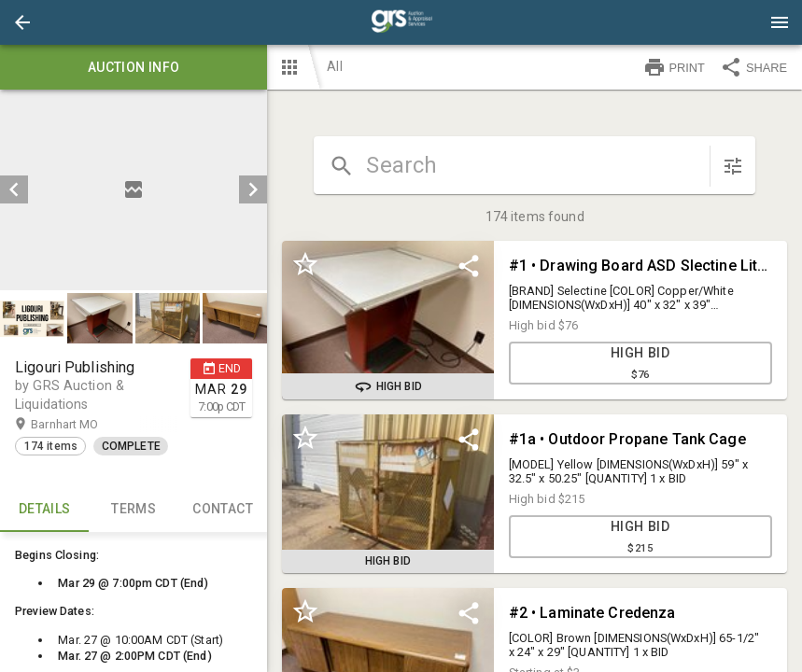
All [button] (334, 66)
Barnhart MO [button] (83, 425)
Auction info (134, 67)
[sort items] (733, 166)
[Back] (22, 22)
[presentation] (401, 22)
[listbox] (134, 190)
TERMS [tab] (133, 510)
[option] (134, 190)
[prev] (14, 189)
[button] (22, 22)
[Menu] (780, 22)
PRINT (674, 67)
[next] (253, 189)
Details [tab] (44, 510)
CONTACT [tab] (223, 510)
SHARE (753, 67)
